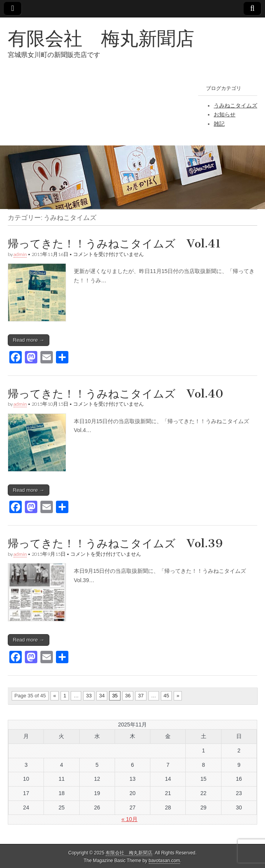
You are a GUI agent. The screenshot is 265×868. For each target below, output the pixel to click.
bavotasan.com (165, 861)
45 (166, 696)
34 (102, 696)
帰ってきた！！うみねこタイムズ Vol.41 (114, 244)
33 (89, 696)
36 (128, 696)
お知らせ (225, 114)
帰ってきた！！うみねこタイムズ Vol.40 (116, 394)
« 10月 (130, 819)
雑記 (219, 124)
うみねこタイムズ (235, 105)
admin (20, 254)
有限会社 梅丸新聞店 (101, 38)
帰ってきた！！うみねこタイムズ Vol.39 (115, 543)
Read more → (29, 340)
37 (141, 696)
